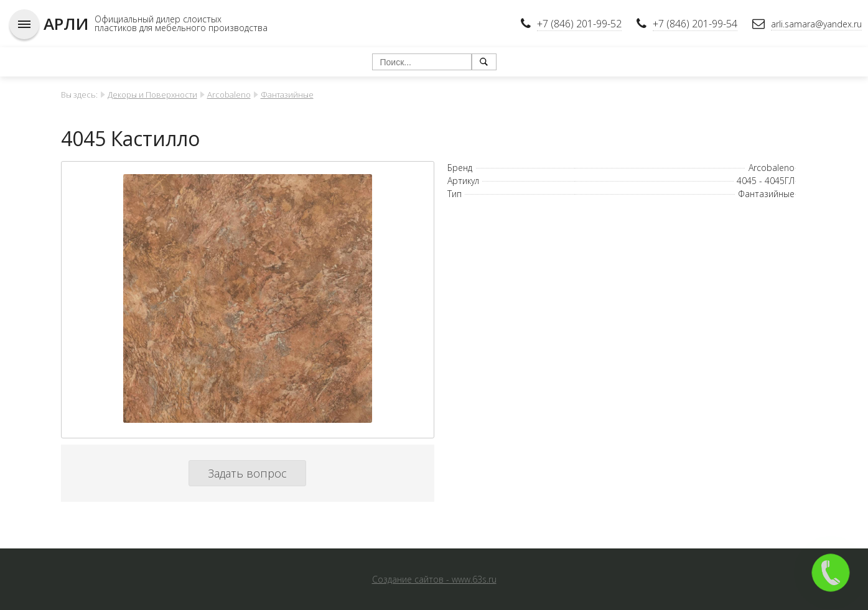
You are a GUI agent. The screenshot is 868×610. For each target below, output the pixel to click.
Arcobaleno (229, 95)
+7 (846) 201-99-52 (579, 24)
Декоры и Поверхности (152, 95)
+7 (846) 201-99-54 (695, 24)
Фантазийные (287, 95)
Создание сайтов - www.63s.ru (434, 579)
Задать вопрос (247, 473)
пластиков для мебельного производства (181, 28)
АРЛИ (66, 24)
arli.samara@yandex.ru (816, 24)
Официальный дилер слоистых (158, 19)
